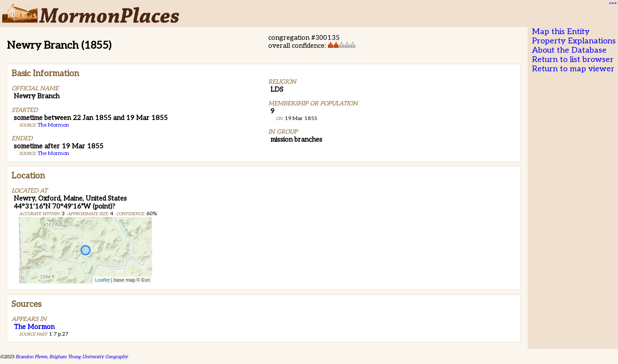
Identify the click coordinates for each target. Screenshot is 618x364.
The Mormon (53, 125)
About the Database (569, 50)
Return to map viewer (573, 69)
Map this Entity (561, 32)
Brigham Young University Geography (88, 357)
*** (612, 5)
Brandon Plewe (31, 357)
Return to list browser (573, 60)
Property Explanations (574, 41)
